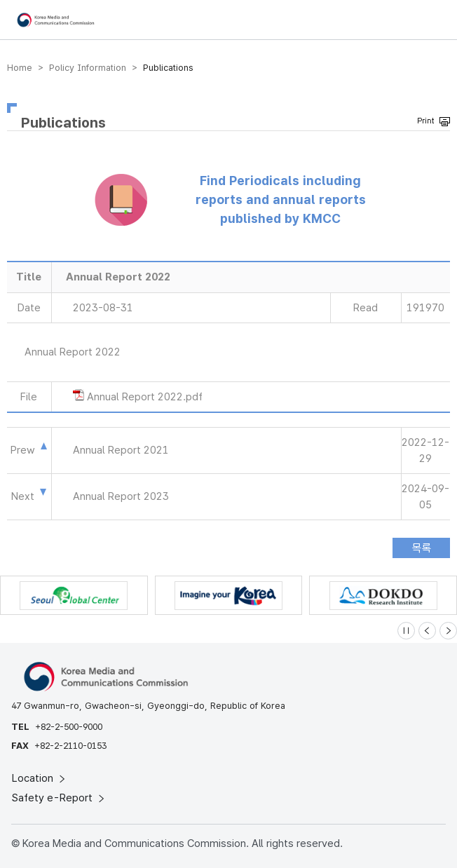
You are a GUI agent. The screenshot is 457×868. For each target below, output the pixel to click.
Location (40, 778)
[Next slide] (448, 631)
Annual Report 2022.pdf (145, 397)
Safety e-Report (59, 798)
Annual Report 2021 (121, 450)
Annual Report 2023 (121, 496)
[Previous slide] (427, 631)
